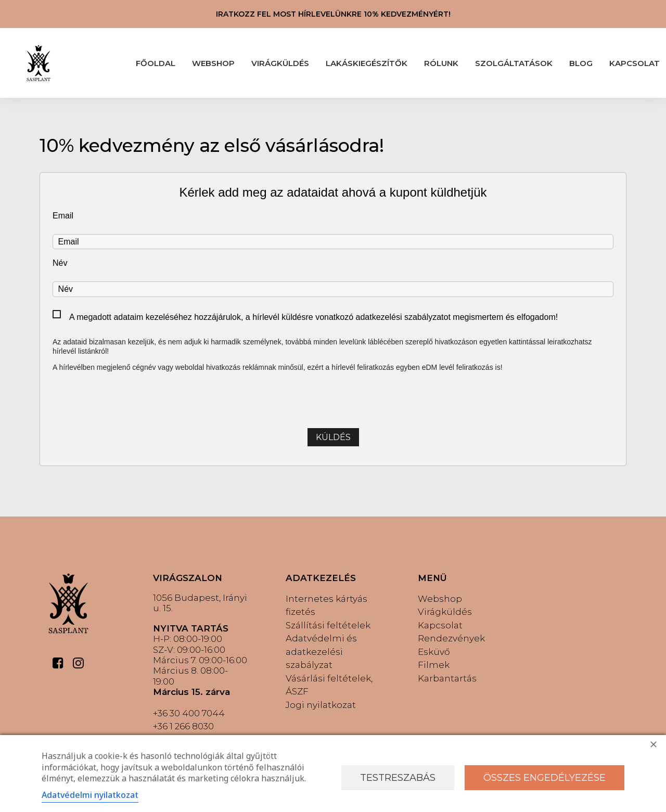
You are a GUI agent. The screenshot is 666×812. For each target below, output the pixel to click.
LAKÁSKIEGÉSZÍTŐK (367, 63)
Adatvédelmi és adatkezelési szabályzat (321, 652)
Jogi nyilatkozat (321, 705)
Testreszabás (398, 778)
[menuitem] (156, 63)
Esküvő (434, 652)
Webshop (440, 599)
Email (63, 216)
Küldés (333, 437)
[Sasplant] (39, 63)
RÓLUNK (441, 63)
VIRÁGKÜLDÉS (280, 63)
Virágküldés (445, 612)
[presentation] (333, 399)
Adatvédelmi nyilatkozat (90, 795)
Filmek (434, 665)
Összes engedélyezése (545, 778)
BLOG (581, 63)
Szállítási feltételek (328, 625)
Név (60, 263)
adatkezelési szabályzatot (403, 317)
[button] (58, 666)
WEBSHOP (213, 63)
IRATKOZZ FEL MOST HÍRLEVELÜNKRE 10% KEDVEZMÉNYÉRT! (333, 14)
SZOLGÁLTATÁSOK (514, 63)
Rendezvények (451, 638)
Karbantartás (447, 678)
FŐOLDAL (156, 63)
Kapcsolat (440, 625)
